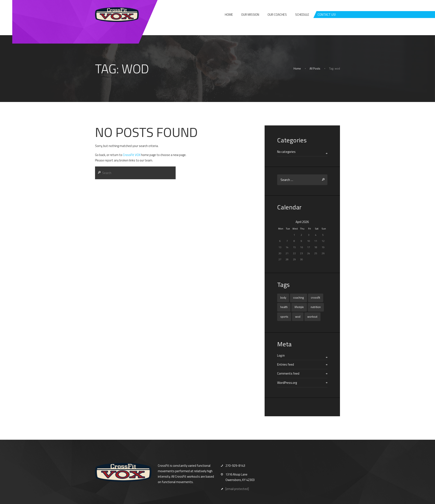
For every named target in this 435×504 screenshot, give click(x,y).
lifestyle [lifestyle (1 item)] (299, 307)
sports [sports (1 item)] (284, 317)
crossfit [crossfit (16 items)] (315, 298)
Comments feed (288, 373)
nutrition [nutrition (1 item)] (316, 307)
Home (297, 69)
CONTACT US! (327, 15)
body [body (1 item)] (283, 298)
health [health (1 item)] (284, 307)
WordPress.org (287, 383)
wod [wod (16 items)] (298, 317)
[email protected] (237, 489)
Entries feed (286, 364)
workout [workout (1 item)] (312, 317)
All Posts (315, 69)
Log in (281, 355)
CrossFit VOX (132, 155)
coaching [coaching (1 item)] (299, 298)
